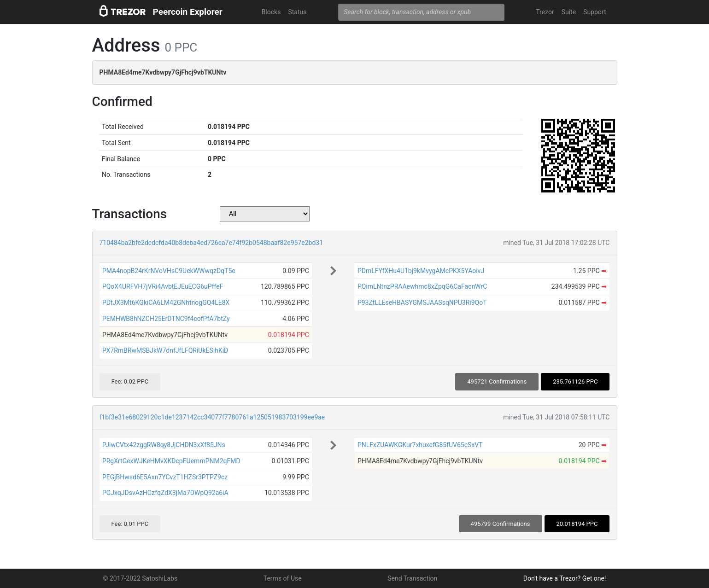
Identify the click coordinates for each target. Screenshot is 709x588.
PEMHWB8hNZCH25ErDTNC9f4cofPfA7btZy (166, 319)
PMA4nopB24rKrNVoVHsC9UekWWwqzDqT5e (169, 271)
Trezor (545, 12)
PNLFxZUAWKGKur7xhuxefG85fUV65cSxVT (420, 445)
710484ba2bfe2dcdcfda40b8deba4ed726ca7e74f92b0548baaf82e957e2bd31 (211, 243)
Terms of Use (283, 578)
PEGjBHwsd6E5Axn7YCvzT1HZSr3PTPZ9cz (165, 477)
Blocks (271, 12)
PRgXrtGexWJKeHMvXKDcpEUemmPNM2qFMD (171, 461)
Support (595, 12)
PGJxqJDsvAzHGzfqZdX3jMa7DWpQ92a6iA (165, 493)
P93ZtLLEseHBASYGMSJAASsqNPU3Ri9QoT (422, 303)
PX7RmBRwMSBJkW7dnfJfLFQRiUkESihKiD (165, 350)
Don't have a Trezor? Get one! (565, 578)
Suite (569, 12)
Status (297, 12)
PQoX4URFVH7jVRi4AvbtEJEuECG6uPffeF (163, 286)
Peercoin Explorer (188, 12)
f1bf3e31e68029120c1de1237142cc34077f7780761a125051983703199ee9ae (212, 417)
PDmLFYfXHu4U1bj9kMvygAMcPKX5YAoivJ (421, 271)
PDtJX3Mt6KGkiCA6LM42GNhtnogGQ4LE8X (166, 303)
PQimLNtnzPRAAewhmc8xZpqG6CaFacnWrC (422, 286)
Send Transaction (412, 578)
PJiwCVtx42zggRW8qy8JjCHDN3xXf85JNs (164, 445)
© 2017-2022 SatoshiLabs (141, 578)
